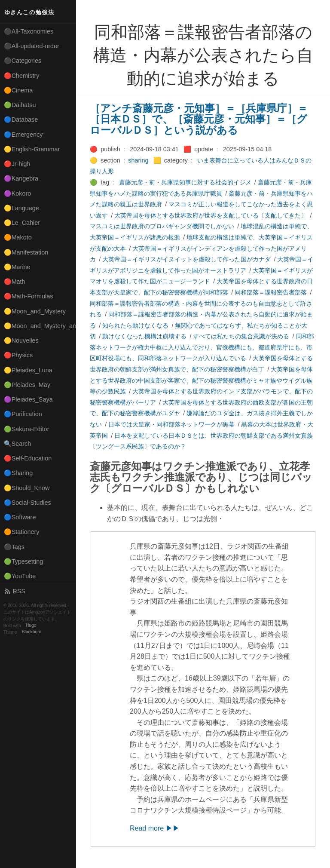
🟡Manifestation (26, 252)
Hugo (31, 626)
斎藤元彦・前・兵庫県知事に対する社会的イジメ (185, 182)
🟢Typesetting (24, 561)
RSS (15, 591)
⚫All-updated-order (32, 46)
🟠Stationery (22, 532)
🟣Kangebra (21, 178)
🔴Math (15, 282)
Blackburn (32, 632)
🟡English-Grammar (32, 149)
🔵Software (20, 517)
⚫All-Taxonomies (29, 31)
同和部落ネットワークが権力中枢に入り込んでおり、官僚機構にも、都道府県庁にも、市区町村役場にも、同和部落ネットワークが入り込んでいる (202, 347)
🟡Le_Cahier (22, 223)
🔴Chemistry (22, 76)
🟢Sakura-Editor (27, 429)
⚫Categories (23, 61)
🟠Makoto (18, 237)
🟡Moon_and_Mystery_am (40, 326)
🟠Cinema (18, 90)
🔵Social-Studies (27, 503)
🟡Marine (17, 267)
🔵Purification (23, 414)
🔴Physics (18, 355)
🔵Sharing (18, 473)
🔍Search (18, 444)
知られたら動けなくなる (135, 325)
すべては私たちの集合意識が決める (241, 336)
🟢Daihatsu (20, 105)
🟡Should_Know (27, 488)
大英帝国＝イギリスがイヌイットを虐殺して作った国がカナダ (186, 259)
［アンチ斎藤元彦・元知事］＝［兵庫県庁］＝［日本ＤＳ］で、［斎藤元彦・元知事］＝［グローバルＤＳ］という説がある (199, 119)
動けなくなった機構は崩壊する (144, 336)
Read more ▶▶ (155, 828)
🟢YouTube (20, 576)
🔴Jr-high (17, 164)
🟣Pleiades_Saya (28, 399)
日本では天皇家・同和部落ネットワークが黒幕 (171, 424)
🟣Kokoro (18, 193)
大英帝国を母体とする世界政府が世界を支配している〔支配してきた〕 (211, 215)
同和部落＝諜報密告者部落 (271, 292)
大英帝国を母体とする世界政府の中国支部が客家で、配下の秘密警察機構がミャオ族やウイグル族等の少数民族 (201, 380)
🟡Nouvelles (21, 340)
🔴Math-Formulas (29, 296)
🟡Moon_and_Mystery (35, 311)
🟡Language (21, 208)
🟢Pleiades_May (27, 385)
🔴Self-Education (28, 458)
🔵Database (21, 120)
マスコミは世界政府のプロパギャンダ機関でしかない (162, 226)
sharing (138, 160)
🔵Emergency (23, 135)
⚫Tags (14, 547)
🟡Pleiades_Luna (28, 370)
